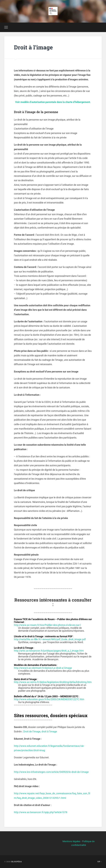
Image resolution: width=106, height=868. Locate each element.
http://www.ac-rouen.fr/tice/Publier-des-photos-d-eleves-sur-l (47, 625)
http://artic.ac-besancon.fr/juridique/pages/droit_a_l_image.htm (49, 651)
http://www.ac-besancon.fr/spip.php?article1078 (41, 812)
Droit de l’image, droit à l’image (40, 731)
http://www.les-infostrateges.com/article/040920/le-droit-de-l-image (51, 772)
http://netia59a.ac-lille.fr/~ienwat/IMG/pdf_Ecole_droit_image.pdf (50, 639)
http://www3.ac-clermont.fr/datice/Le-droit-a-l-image (43, 668)
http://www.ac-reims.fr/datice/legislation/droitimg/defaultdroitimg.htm (53, 682)
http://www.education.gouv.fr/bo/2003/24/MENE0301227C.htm (49, 699)
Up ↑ (100, 862)
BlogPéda (17, 862)
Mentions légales (71, 841)
